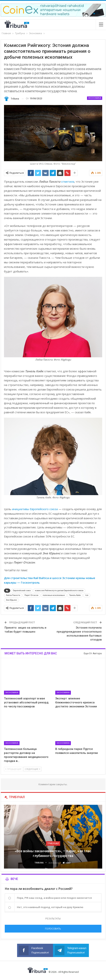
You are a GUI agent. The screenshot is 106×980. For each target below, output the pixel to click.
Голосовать (53, 929)
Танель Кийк (75, 595)
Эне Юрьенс (11, 600)
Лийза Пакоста (13, 595)
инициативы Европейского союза (35, 509)
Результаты (53, 918)
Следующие (32, 769)
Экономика (95, 98)
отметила (68, 181)
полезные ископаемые (54, 595)
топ (87, 595)
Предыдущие (13, 769)
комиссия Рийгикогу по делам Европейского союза (59, 591)
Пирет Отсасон (31, 595)
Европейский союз (22, 591)
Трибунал (53, 843)
